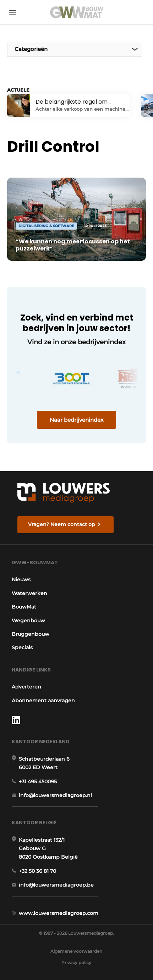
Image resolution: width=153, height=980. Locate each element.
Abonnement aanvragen (43, 701)
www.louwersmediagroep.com (59, 913)
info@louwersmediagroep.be (56, 885)
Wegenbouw (28, 621)
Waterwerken (29, 593)
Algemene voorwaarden (76, 951)
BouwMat (24, 607)
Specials (22, 647)
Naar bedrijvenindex (76, 420)
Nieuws (21, 580)
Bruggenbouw (31, 634)
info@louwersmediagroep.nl (55, 795)
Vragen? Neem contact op (62, 524)
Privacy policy (76, 962)
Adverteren (26, 687)
